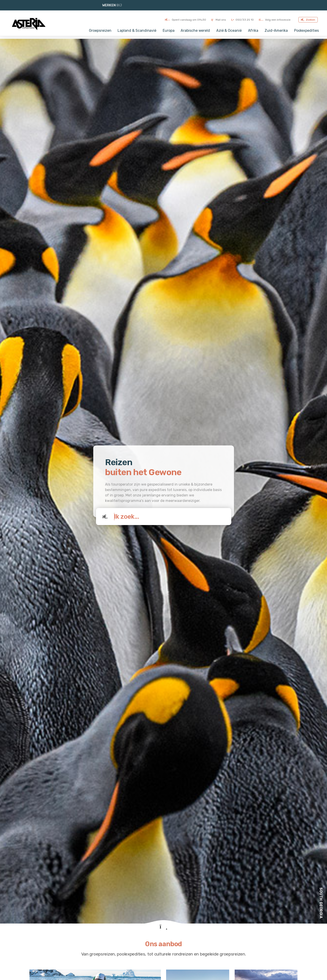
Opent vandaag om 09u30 (185, 20)
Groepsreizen (100, 31)
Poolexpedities (306, 31)
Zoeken (308, 20)
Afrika (253, 31)
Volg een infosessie (275, 20)
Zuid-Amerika (276, 31)
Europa (169, 31)
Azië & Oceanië (229, 31)
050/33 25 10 (242, 20)
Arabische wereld (195, 31)
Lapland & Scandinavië (137, 31)
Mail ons (219, 20)
